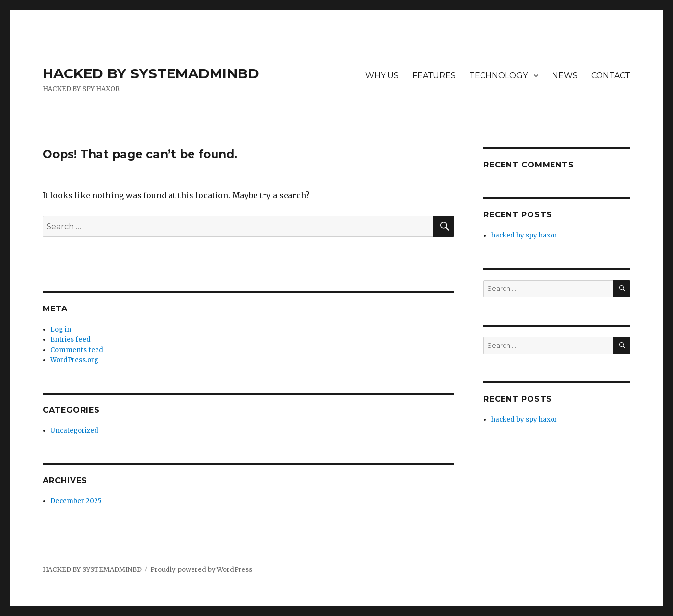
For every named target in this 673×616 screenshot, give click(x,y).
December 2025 (76, 501)
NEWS (565, 76)
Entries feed (71, 340)
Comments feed (77, 350)
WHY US (382, 76)
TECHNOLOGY (498, 76)
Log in (61, 329)
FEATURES (434, 76)
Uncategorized (74, 431)
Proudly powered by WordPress (201, 570)
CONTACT (611, 76)
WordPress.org (74, 360)
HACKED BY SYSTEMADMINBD (151, 73)
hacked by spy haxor (524, 235)
